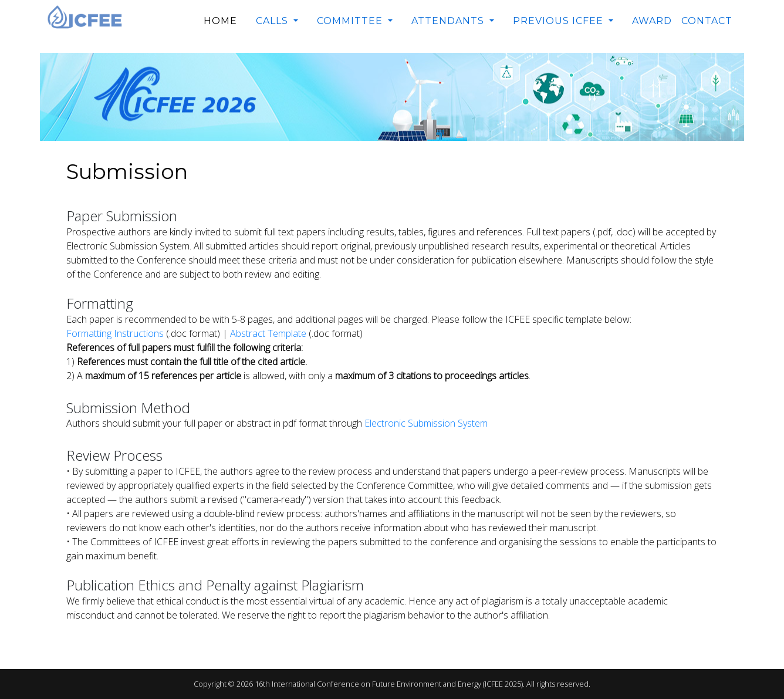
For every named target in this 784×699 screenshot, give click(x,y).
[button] (277, 21)
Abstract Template (268, 333)
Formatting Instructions (115, 333)
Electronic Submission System (426, 423)
